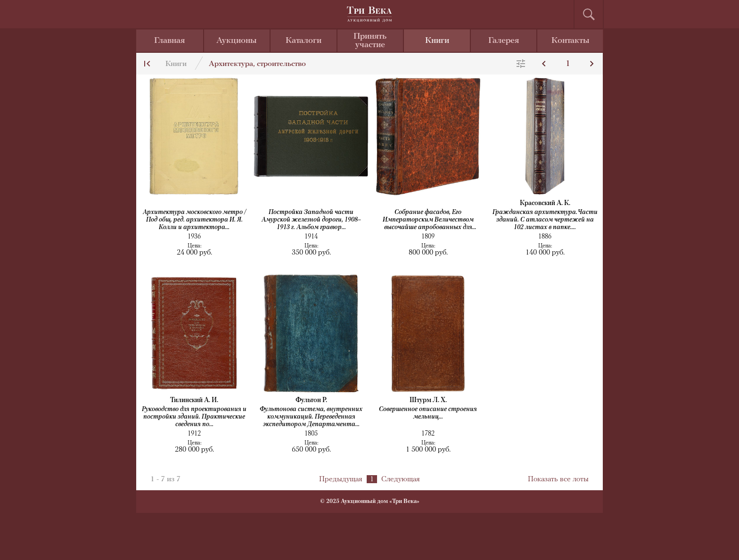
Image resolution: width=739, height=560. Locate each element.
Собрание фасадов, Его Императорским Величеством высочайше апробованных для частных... (428, 220)
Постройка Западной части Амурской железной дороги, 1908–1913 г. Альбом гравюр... (311, 220)
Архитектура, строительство (257, 64)
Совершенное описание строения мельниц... (428, 413)
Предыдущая (341, 479)
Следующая (401, 479)
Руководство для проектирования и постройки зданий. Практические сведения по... (194, 417)
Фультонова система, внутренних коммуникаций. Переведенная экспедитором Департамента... (311, 417)
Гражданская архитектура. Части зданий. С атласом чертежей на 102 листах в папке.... (545, 220)
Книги (437, 41)
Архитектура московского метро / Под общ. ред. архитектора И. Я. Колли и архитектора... (194, 220)
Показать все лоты (558, 479)
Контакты (571, 41)
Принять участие (370, 41)
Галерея (504, 41)
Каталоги (304, 41)
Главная (169, 41)
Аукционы (237, 41)
